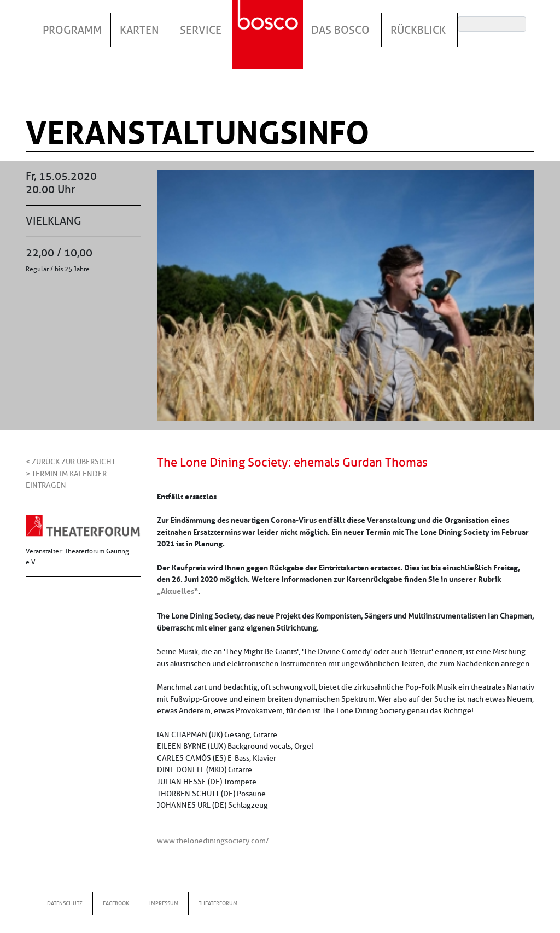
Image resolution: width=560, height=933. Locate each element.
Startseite (269, 21)
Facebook (116, 903)
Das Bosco (340, 30)
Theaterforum (218, 903)
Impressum (164, 903)
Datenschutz (65, 903)
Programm (72, 30)
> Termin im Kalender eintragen (66, 480)
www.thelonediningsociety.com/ (213, 841)
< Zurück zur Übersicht (71, 462)
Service (201, 30)
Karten (139, 30)
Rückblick (418, 30)
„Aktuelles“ (177, 591)
